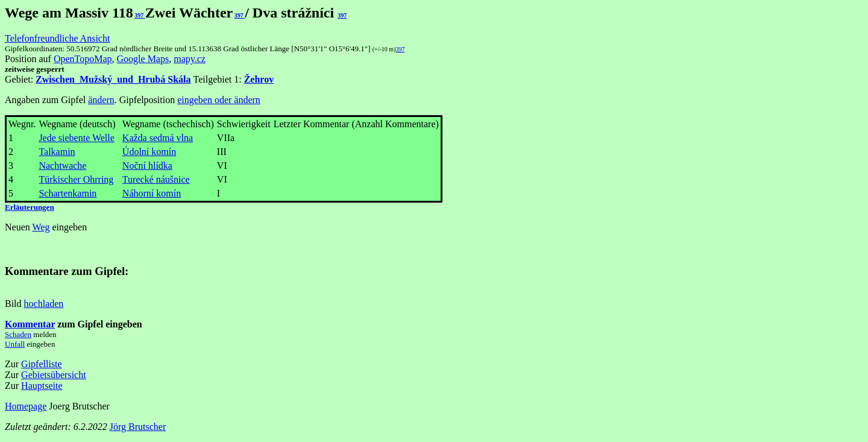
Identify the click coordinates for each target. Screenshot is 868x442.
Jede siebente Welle (76, 138)
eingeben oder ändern (219, 100)
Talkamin (57, 152)
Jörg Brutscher (138, 427)
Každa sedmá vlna (158, 138)
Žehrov (259, 79)
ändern (101, 100)
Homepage (26, 406)
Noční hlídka (147, 166)
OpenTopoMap (83, 59)
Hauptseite (42, 386)
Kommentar (30, 324)
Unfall (15, 344)
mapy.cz (190, 59)
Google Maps (143, 59)
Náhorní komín (152, 193)
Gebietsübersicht (54, 375)
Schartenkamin (68, 193)
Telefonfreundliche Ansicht (57, 38)
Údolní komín (149, 152)
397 (140, 15)
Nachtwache (62, 166)
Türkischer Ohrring (76, 179)
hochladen (44, 304)
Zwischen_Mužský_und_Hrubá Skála (113, 79)
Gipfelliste (42, 364)
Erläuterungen (30, 207)
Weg (41, 227)
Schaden (18, 334)
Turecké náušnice (156, 179)
